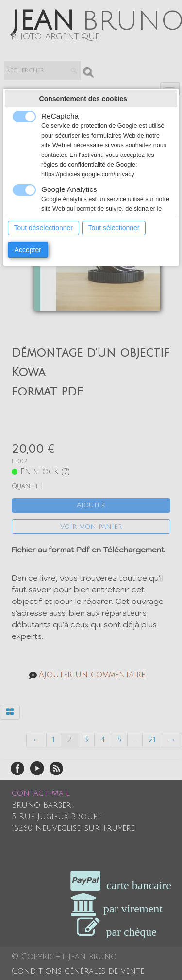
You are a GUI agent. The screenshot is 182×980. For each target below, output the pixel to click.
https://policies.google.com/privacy (88, 174)
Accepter (28, 250)
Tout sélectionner (114, 228)
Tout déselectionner (43, 228)
